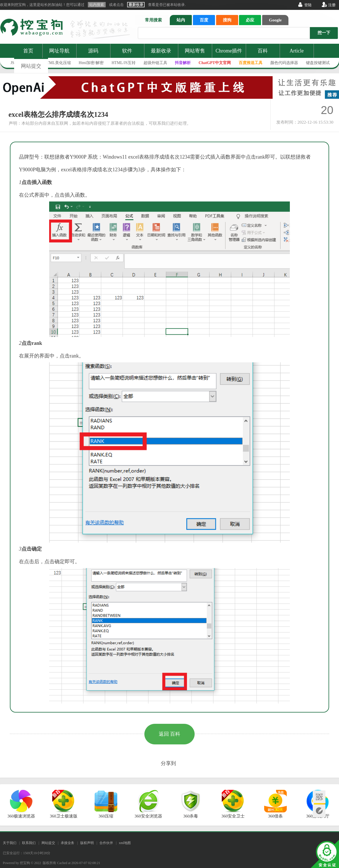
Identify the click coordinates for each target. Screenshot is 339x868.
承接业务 (68, 843)
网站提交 (31, 66)
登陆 (308, 5)
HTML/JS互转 (124, 63)
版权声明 (87, 843)
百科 (263, 51)
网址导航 (59, 51)
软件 (127, 51)
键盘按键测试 (318, 63)
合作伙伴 (106, 843)
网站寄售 (195, 51)
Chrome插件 (229, 51)
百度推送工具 (251, 63)
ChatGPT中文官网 (215, 63)
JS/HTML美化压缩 (55, 63)
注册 (332, 5)
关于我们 (10, 843)
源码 (93, 51)
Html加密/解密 (91, 63)
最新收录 (161, 51)
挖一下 (324, 33)
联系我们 (29, 843)
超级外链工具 (155, 63)
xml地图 (125, 843)
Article (297, 51)
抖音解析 (183, 63)
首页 (28, 51)
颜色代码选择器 (284, 63)
